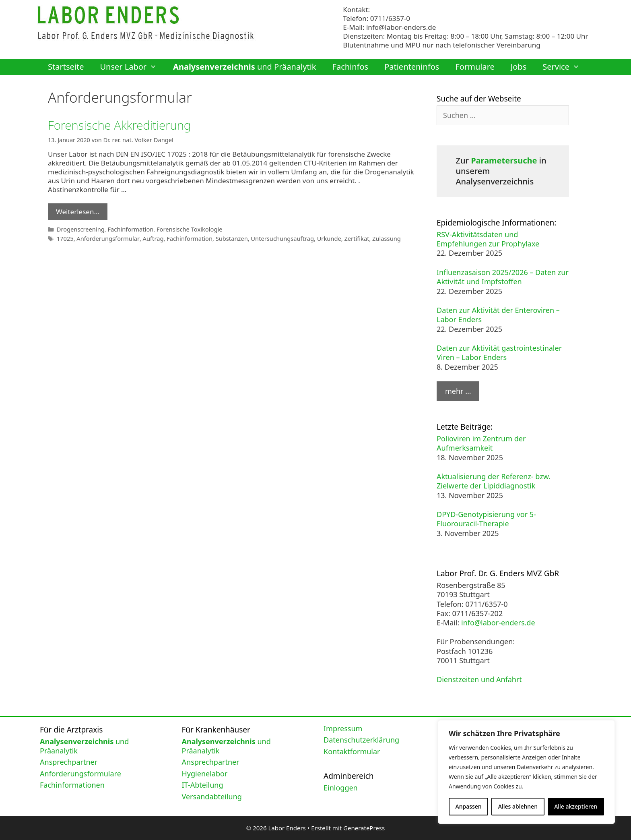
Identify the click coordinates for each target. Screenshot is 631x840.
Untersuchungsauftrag (278, 237)
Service (565, 67)
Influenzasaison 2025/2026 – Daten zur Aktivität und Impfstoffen (503, 277)
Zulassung (380, 237)
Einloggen (341, 788)
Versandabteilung (212, 797)
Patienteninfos (412, 67)
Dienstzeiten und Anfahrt (479, 679)
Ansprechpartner (69, 762)
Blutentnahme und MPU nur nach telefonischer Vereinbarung (441, 45)
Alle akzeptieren (576, 806)
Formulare (475, 67)
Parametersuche (504, 160)
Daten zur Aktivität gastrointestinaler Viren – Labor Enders (499, 353)
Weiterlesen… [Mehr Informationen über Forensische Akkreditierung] (78, 211)
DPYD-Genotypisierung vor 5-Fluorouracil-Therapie (486, 519)
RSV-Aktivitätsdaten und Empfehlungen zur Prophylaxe (488, 239)
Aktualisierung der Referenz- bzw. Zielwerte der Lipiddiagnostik (494, 481)
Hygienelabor (205, 774)
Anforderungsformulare (80, 774)
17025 (65, 237)
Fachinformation (129, 229)
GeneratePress (364, 828)
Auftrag (151, 237)
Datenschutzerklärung (361, 740)
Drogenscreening (80, 229)
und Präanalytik (244, 67)
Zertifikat (351, 237)
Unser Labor (132, 67)
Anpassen (469, 806)
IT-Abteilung (203, 785)
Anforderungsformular (107, 237)
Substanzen (228, 237)
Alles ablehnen (518, 806)
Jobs (519, 67)
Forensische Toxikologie (187, 229)
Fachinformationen (72, 785)
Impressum (343, 728)
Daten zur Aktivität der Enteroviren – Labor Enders (498, 315)
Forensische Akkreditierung (121, 125)
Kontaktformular (352, 751)
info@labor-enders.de (401, 27)
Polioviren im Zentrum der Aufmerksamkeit (481, 443)
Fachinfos (351, 67)
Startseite (66, 67)
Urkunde (324, 237)
